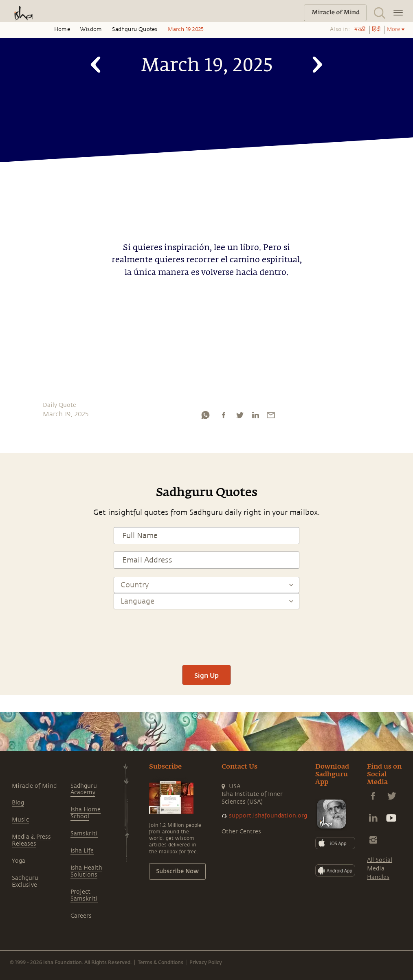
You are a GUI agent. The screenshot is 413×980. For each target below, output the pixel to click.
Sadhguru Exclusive (25, 881)
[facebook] (224, 417)
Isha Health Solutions (86, 871)
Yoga (19, 861)
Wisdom (91, 29)
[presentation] (206, 633)
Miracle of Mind (34, 786)
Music (20, 820)
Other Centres (241, 832)
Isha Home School (86, 813)
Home (62, 29)
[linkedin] (255, 417)
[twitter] (239, 417)
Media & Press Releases (31, 840)
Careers (81, 916)
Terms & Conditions (160, 962)
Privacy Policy (206, 962)
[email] (271, 417)
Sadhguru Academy (84, 789)
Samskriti (84, 834)
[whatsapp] (205, 417)
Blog (18, 803)
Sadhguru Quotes (135, 29)
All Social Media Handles (380, 869)
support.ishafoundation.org (268, 816)
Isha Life (82, 851)
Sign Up (206, 675)
